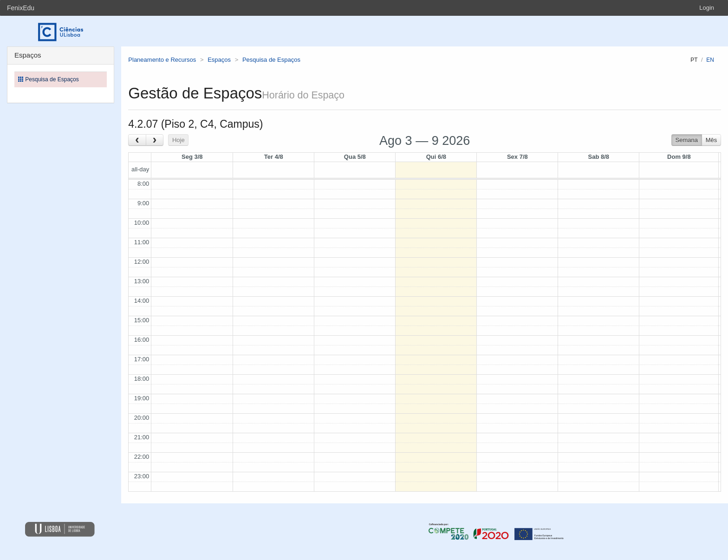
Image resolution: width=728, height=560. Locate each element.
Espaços (219, 60)
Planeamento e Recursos (162, 60)
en (710, 60)
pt (694, 60)
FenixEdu (21, 8)
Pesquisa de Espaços (271, 60)
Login (707, 8)
